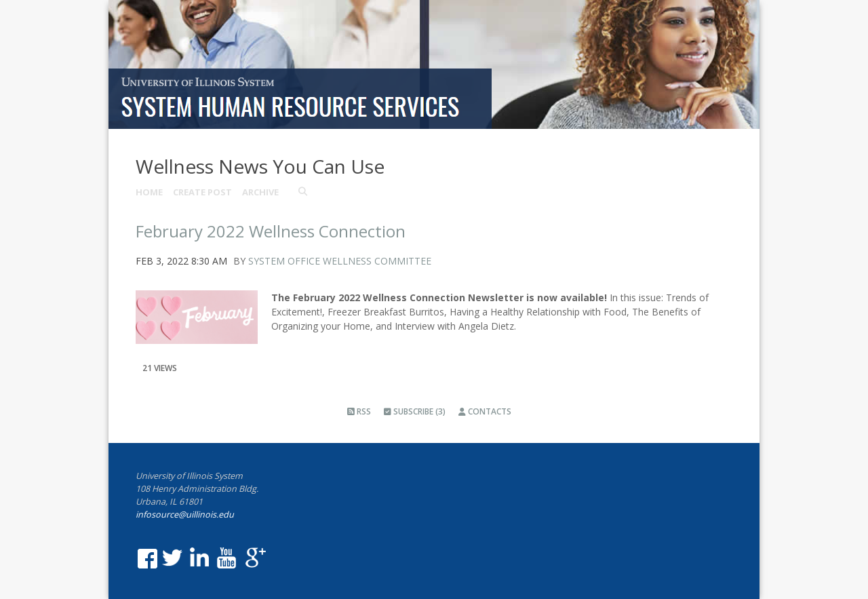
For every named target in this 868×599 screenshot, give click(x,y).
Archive (260, 192)
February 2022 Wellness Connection (271, 231)
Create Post (202, 192)
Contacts (485, 411)
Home (149, 192)
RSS (359, 411)
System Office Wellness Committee (340, 261)
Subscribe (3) (415, 411)
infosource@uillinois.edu (185, 515)
